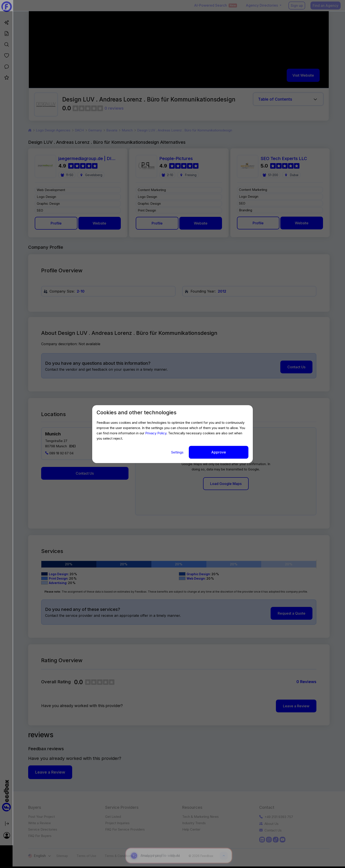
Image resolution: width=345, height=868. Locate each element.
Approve (219, 452)
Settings (178, 452)
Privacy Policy (156, 433)
